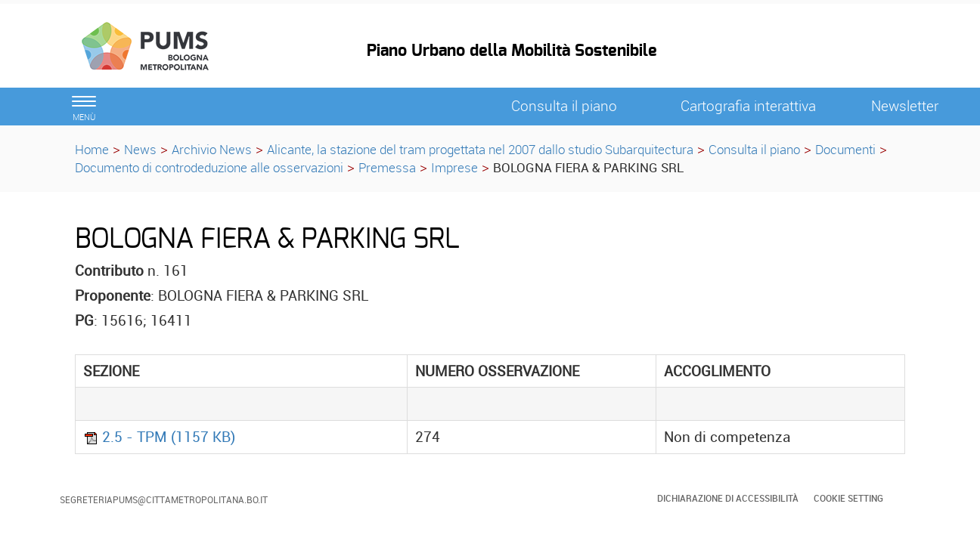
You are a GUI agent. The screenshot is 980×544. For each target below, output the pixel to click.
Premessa (387, 167)
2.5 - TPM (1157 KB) (159, 437)
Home (92, 149)
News (140, 149)
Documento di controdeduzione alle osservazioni (209, 167)
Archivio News (212, 149)
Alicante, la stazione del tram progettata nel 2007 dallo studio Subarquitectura (480, 149)
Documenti (845, 149)
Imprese (454, 167)
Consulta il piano (754, 149)
